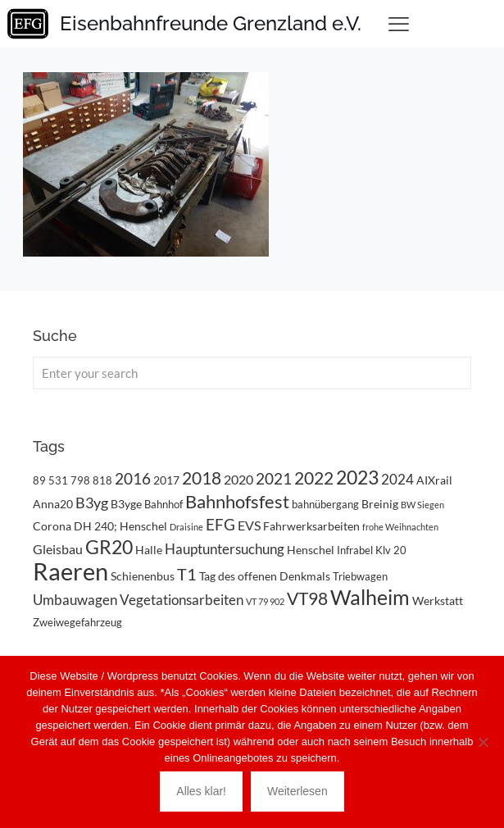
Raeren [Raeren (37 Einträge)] (70, 571)
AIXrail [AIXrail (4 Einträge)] (434, 480)
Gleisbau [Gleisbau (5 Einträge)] (58, 549)
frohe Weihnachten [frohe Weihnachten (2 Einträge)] (400, 527)
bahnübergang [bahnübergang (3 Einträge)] (325, 504)
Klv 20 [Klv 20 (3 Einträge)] (391, 550)
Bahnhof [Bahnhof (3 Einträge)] (163, 504)
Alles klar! (201, 791)
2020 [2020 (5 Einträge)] (238, 479)
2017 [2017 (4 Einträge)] (166, 480)
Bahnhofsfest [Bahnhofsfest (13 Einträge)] (237, 501)
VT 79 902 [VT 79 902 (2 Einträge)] (265, 601)
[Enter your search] (252, 373)
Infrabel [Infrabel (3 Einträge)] (355, 550)
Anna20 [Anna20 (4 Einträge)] (53, 504)
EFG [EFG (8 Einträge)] (220, 525)
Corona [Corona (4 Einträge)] (52, 526)
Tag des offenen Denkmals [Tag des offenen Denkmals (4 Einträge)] (265, 576)
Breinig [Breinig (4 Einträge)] (380, 504)
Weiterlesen (297, 791)
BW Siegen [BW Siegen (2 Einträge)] (422, 505)
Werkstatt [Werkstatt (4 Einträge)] (438, 601)
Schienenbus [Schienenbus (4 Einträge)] (143, 576)
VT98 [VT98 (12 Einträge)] (307, 598)
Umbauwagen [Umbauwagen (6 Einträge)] (75, 600)
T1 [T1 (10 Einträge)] (187, 574)
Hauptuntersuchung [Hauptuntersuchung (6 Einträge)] (225, 549)
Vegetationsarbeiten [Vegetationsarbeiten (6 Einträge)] (182, 600)
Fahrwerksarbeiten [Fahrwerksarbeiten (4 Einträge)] (311, 526)
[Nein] (484, 742)
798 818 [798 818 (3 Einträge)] (91, 480)
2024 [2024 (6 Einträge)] (397, 479)
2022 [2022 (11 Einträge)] (314, 478)
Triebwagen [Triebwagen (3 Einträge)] (360, 576)
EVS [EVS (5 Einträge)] (249, 525)
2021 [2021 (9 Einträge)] (274, 478)
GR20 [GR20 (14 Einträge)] (109, 547)
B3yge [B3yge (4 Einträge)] (126, 504)
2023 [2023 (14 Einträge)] (357, 478)
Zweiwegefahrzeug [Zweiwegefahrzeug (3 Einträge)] (77, 622)
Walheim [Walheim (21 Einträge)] (370, 597)
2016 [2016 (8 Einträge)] (133, 479)
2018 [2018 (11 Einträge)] (202, 478)
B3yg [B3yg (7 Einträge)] (92, 503)
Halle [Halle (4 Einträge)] (149, 550)
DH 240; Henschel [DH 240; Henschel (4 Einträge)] (120, 526)
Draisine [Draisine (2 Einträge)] (186, 527)
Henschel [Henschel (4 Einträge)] (311, 550)
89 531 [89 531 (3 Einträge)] (50, 480)
